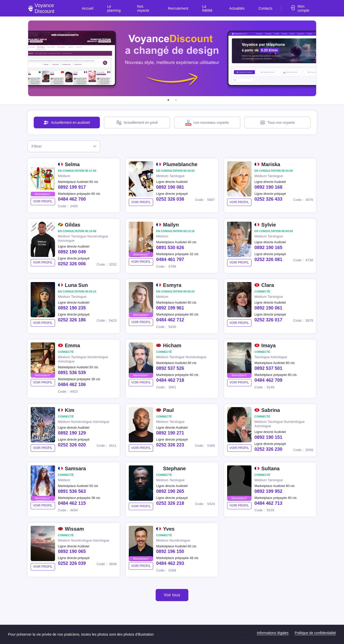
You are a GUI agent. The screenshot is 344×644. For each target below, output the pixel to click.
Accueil (113, 6)
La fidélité (219, 6)
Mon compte (307, 6)
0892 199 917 (72, 188)
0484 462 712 (170, 320)
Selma (72, 165)
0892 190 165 (268, 248)
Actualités (243, 6)
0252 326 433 (268, 200)
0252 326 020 (72, 445)
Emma (73, 346)
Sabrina (271, 411)
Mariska (271, 165)
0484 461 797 (170, 260)
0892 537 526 (170, 369)
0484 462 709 (268, 381)
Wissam (74, 529)
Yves (169, 529)
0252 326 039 (72, 564)
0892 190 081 (170, 188)
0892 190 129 (72, 433)
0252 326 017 (268, 320)
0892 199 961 (170, 308)
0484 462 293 (170, 564)
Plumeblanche (180, 165)
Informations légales (273, 633)
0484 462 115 (72, 504)
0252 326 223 (170, 445)
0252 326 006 (72, 264)
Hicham (172, 346)
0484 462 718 (170, 381)
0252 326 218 (170, 504)
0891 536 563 (72, 492)
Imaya (269, 346)
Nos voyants (164, 6)
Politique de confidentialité (315, 633)
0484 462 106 (72, 385)
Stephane (174, 469)
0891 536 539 (72, 373)
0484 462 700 (72, 200)
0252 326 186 (72, 320)
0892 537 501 (268, 369)
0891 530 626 (170, 248)
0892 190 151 (268, 438)
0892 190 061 (268, 308)
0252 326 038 (170, 200)
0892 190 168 (268, 188)
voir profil (43, 202)
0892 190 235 (72, 308)
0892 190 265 (170, 492)
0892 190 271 (170, 433)
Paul (168, 411)
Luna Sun (76, 286)
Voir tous (172, 596)
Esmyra (172, 286)
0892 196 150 (170, 552)
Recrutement (193, 6)
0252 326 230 (268, 450)
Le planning (137, 6)
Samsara (75, 469)
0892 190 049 (72, 252)
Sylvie (269, 225)
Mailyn (171, 225)
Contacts (266, 6)
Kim (70, 411)
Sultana (270, 469)
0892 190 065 (72, 552)
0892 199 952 (268, 492)
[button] (168, 100)
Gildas (73, 225)
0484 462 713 (268, 504)
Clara (268, 286)
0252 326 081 (268, 260)
